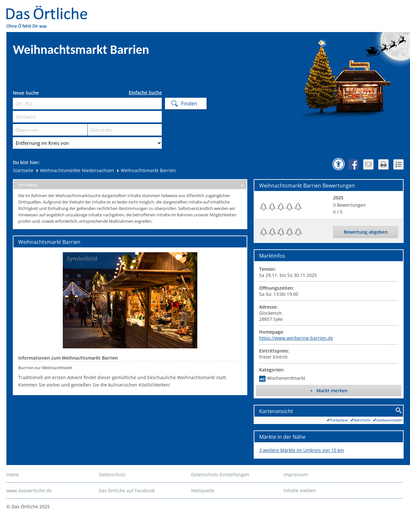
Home (13, 474)
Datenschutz (112, 474)
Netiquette (203, 490)
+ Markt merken (329, 391)
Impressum (296, 474)
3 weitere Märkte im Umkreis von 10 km (302, 450)
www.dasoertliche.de (29, 490)
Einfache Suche (145, 93)
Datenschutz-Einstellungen (220, 474)
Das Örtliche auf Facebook (127, 490)
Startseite (23, 170)
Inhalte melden (300, 490)
